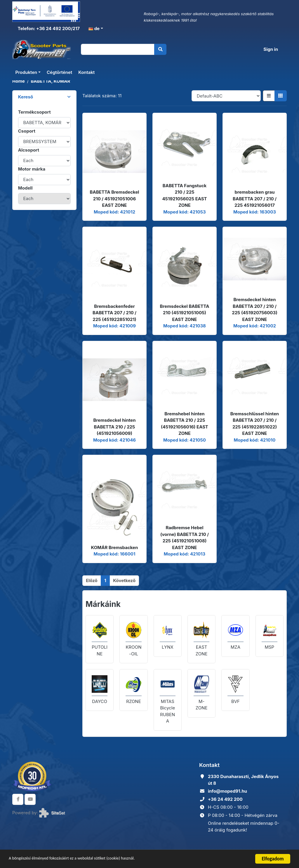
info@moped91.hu (227, 791)
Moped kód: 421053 (184, 212)
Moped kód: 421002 (255, 326)
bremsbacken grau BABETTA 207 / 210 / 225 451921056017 (255, 199)
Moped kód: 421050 (185, 440)
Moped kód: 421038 (185, 326)
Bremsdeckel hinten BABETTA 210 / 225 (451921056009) (114, 427)
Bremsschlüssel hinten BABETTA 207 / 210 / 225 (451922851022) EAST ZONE (255, 424)
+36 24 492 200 (225, 799)
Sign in (271, 50)
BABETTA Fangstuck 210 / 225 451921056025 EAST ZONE (184, 196)
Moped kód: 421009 (114, 326)
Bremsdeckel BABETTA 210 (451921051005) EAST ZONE (185, 313)
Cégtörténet (59, 73)
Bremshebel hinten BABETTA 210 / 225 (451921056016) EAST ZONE (185, 424)
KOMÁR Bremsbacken (115, 547)
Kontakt (86, 73)
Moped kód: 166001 (115, 554)
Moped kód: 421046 (114, 440)
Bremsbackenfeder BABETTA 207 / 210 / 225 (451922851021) (114, 313)
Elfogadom (273, 859)
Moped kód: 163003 (255, 212)
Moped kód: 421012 (114, 212)
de (94, 28)
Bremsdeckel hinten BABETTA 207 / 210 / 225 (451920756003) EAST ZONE (255, 309)
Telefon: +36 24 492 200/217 (48, 28)
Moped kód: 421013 (185, 554)
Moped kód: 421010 (255, 440)
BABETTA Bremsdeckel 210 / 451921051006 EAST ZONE (115, 199)
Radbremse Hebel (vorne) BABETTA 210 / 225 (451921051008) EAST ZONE (185, 538)
